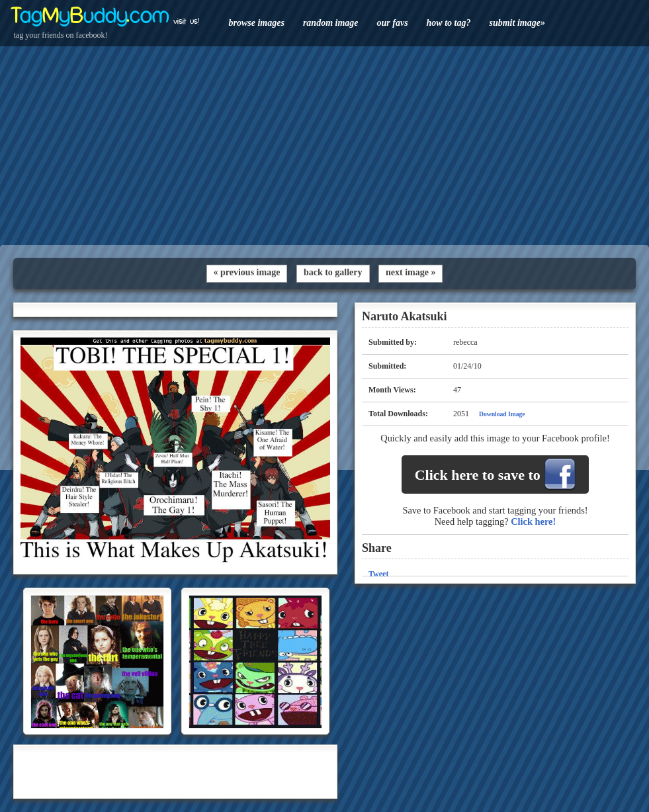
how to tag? (449, 23)
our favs (393, 23)
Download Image (502, 414)
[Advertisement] (324, 146)
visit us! (186, 21)
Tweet (378, 574)
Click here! (533, 521)
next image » (411, 272)
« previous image (247, 272)
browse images (257, 23)
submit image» (517, 23)
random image (331, 23)
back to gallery (333, 272)
